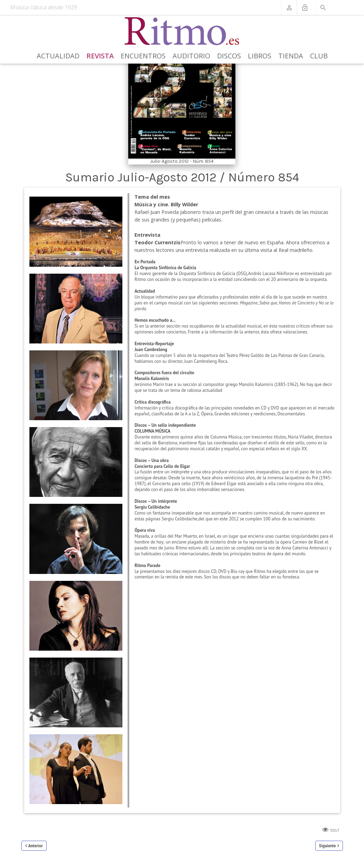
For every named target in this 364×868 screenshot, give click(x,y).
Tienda (291, 56)
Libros (260, 56)
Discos (229, 56)
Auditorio (191, 56)
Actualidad (58, 56)
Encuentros (143, 56)
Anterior (36, 846)
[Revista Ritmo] (182, 31)
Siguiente (328, 846)
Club (319, 56)
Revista (100, 56)
